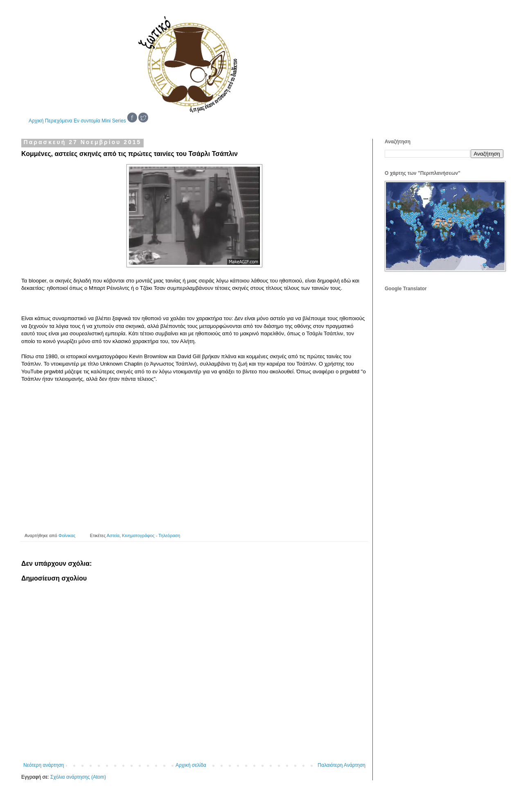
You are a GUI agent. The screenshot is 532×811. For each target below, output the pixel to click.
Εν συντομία (87, 121)
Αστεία (113, 535)
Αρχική (36, 121)
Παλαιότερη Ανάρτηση (342, 765)
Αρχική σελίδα (191, 765)
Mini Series (114, 121)
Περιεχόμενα (59, 121)
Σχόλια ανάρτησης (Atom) (78, 777)
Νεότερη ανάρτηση (44, 765)
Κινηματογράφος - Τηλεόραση (151, 535)
